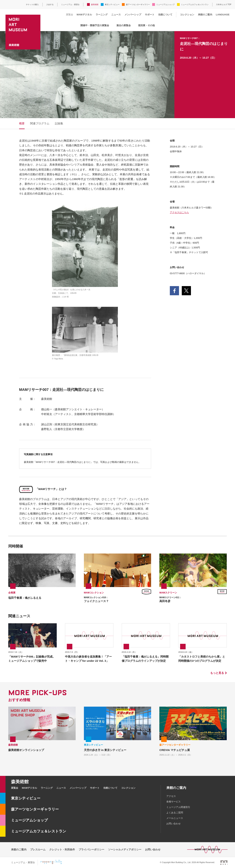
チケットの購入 (32, 4)
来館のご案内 (205, 15)
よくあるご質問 (175, 813)
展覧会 (69, 15)
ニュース (116, 15)
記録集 (59, 123)
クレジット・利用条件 (62, 850)
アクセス (171, 796)
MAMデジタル (84, 15)
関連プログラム (40, 123)
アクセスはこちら (179, 212)
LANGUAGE (223, 15)
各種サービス (173, 802)
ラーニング (102, 15)
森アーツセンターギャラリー (138, 4)
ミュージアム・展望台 (70, 4)
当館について (165, 15)
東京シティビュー (112, 4)
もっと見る (217, 673)
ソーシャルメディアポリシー (125, 850)
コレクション (187, 15)
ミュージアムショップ (165, 4)
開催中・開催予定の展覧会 (95, 25)
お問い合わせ (173, 824)
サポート (150, 15)
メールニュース (175, 818)
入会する (50, 4)
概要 (22, 123)
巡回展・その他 (146, 25)
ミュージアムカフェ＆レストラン (195, 4)
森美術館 (95, 4)
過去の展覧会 (124, 25)
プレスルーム (38, 850)
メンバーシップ (133, 15)
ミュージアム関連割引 (178, 807)
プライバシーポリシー (91, 850)
